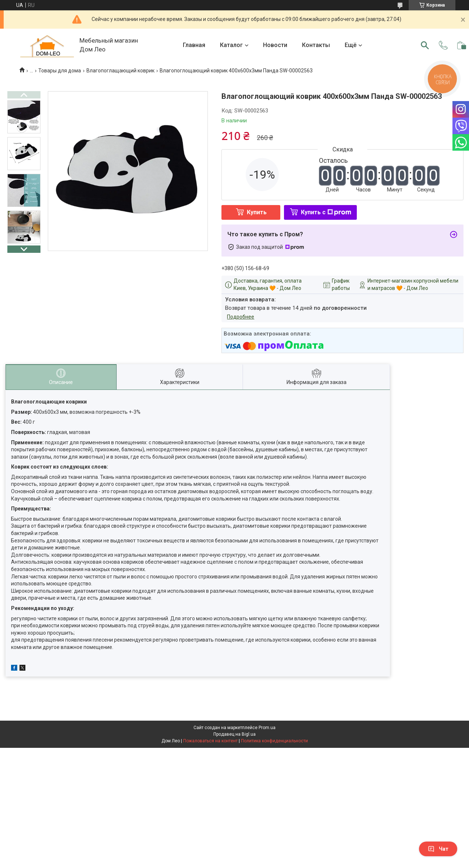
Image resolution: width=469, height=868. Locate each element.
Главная (194, 45)
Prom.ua (267, 728)
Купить (257, 212)
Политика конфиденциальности (274, 741)
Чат (438, 849)
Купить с (326, 212)
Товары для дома (60, 71)
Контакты (316, 45)
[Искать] (425, 45)
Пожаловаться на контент (210, 741)
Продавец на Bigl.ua (234, 734)
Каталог (231, 45)
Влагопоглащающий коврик (120, 71)
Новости (275, 45)
